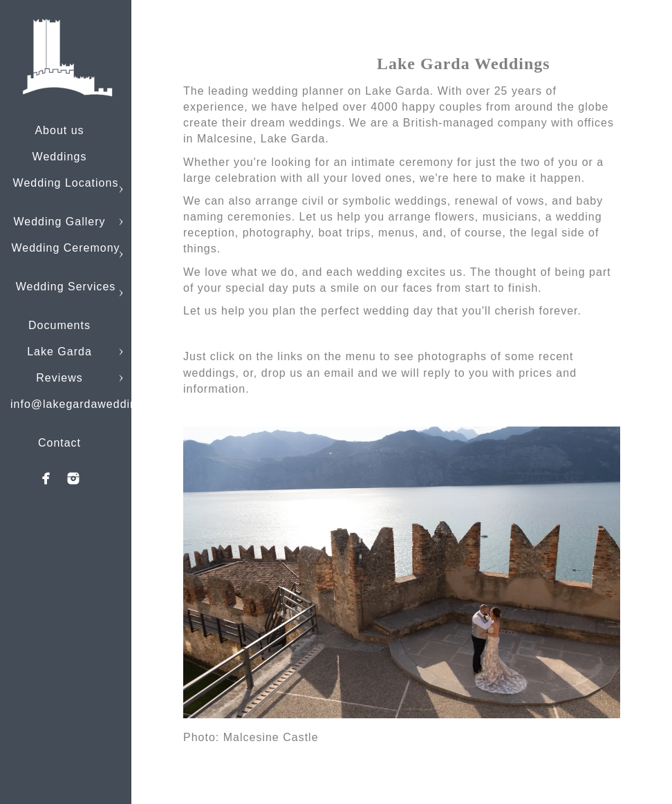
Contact (59, 443)
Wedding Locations (66, 183)
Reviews (59, 378)
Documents (59, 325)
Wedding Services (66, 287)
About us (59, 130)
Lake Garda (59, 352)
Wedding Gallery (60, 222)
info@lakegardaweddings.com (94, 404)
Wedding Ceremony (65, 248)
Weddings (60, 157)
